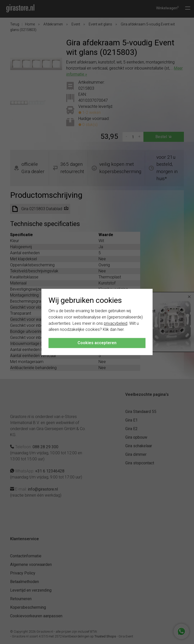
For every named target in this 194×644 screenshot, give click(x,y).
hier (120, 330)
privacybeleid (116, 323)
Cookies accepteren (97, 343)
